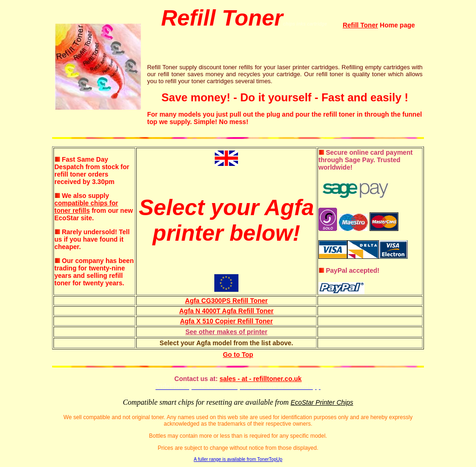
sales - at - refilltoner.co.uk (261, 379)
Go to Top (238, 355)
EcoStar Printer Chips (322, 402)
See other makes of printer (227, 332)
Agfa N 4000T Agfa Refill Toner (226, 311)
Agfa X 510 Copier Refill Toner (226, 321)
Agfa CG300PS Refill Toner (226, 301)
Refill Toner (360, 25)
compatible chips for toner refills (86, 207)
